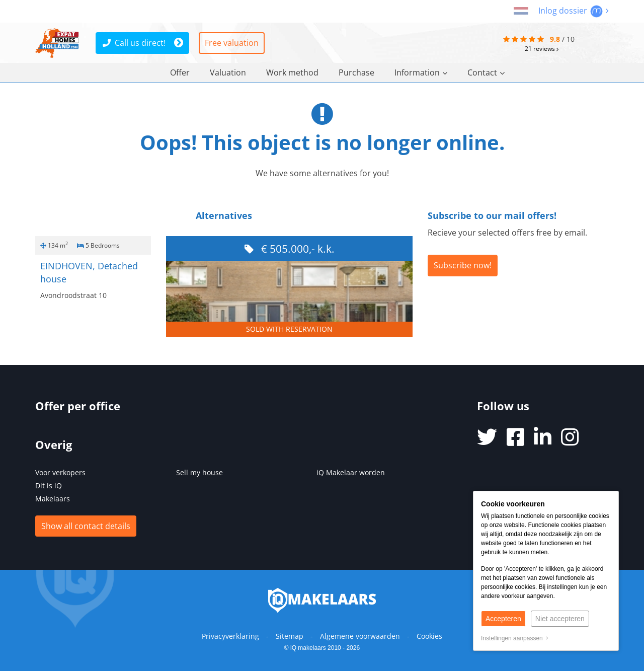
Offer (180, 72)
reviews (542, 49)
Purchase (356, 72)
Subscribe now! (463, 265)
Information (421, 72)
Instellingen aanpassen (515, 638)
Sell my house (199, 472)
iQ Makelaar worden (351, 472)
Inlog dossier (574, 11)
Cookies (429, 636)
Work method (292, 72)
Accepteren (503, 619)
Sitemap (290, 636)
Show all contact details (86, 526)
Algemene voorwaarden (360, 636)
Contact (486, 72)
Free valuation (232, 43)
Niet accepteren (560, 619)
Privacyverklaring (230, 636)
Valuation (228, 72)
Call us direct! (134, 43)
